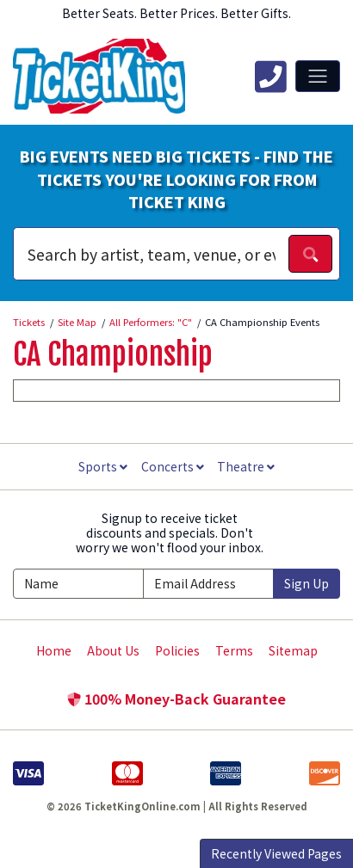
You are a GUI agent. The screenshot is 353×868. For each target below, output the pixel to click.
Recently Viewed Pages (276, 853)
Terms (234, 650)
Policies (177, 650)
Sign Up (307, 583)
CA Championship (113, 354)
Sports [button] (103, 466)
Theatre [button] (246, 466)
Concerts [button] (173, 466)
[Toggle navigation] (318, 76)
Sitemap (293, 650)
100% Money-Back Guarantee (176, 699)
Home (54, 650)
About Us (113, 650)
